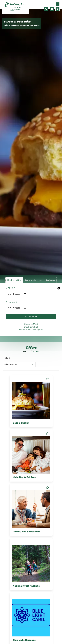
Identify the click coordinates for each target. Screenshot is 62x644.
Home (26, 351)
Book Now (31, 317)
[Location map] (58, 9)
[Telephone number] (46, 9)
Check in (11, 288)
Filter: (7, 358)
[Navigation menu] (58, 4)
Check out (12, 302)
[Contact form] (52, 9)
